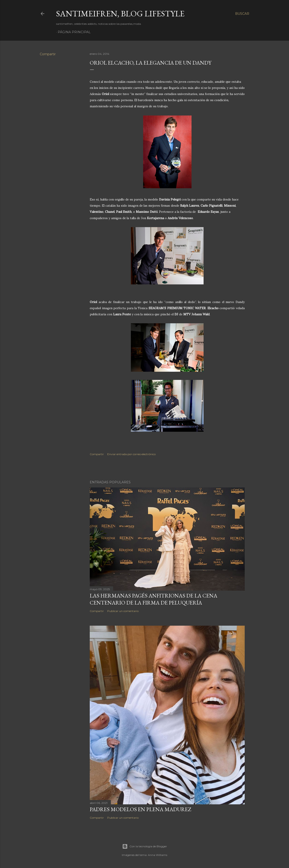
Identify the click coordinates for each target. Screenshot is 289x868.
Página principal (74, 32)
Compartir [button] (48, 54)
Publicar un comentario (123, 611)
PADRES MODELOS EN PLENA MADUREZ (140, 809)
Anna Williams (158, 855)
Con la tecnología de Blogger (145, 846)
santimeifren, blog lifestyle (120, 14)
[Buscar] (242, 14)
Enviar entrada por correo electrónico (131, 454)
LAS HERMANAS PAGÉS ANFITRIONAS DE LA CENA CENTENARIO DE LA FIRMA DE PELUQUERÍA (153, 599)
